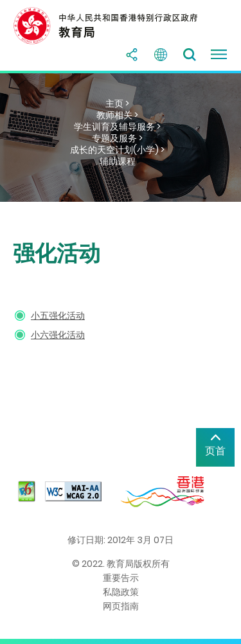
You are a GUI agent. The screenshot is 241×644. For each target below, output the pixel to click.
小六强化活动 (58, 335)
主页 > (117, 103)
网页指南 (121, 606)
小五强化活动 (58, 316)
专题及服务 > (117, 138)
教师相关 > (117, 115)
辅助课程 (118, 161)
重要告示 (121, 578)
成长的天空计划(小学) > (117, 150)
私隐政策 (121, 592)
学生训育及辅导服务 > (117, 127)
